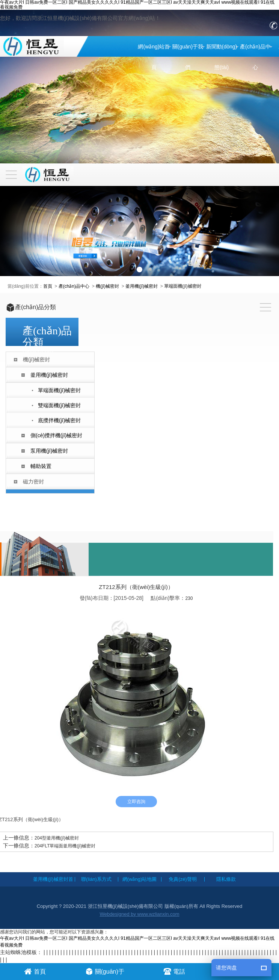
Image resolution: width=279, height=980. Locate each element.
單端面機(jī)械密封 (59, 390)
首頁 (48, 286)
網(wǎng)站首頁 (154, 57)
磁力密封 (33, 482)
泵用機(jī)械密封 (49, 451)
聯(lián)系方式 (96, 879)
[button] (139, 270)
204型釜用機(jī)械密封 (57, 838)
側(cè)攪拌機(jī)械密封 (56, 435)
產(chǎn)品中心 (255, 57)
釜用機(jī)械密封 (142, 286)
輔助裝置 (41, 466)
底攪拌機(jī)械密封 (59, 420)
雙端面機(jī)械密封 (59, 405)
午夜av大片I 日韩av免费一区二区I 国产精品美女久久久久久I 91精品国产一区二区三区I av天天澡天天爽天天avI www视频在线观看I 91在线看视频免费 (137, 5)
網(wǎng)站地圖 (140, 879)
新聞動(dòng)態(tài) (222, 57)
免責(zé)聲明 (182, 879)
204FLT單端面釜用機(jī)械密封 (65, 846)
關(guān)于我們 (188, 57)
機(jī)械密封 (107, 286)
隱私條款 (226, 879)
